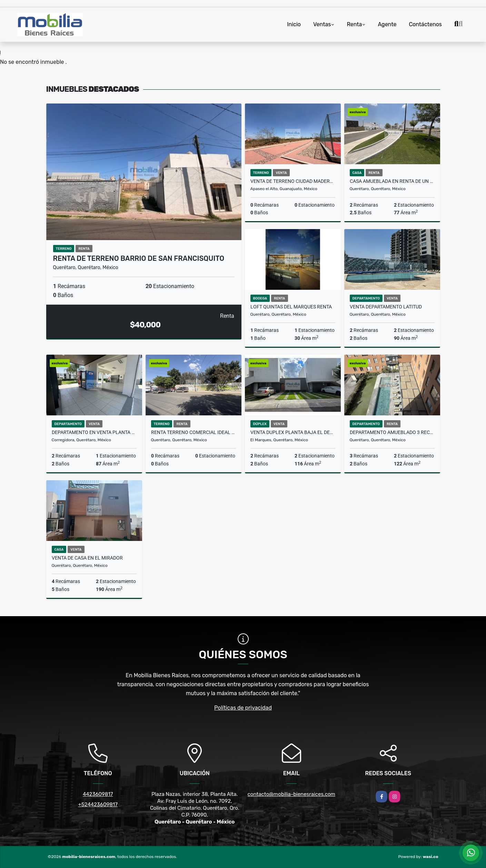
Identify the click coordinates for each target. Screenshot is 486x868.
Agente (387, 24)
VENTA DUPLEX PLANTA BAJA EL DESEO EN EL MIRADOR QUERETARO (293, 432)
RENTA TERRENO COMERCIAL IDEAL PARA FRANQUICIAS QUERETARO (194, 432)
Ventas (322, 24)
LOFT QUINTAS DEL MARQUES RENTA (291, 307)
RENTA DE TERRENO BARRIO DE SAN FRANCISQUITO (139, 258)
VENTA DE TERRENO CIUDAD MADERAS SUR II (293, 181)
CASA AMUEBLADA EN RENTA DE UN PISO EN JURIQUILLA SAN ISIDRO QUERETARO (392, 181)
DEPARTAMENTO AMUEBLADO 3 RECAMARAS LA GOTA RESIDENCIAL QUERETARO (392, 432)
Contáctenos (425, 24)
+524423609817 (98, 805)
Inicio (294, 24)
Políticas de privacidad (243, 708)
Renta (354, 24)
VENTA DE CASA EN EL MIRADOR (87, 558)
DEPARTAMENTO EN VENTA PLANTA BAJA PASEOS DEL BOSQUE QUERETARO (94, 432)
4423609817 (98, 794)
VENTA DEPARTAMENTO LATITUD (386, 307)
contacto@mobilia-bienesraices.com (291, 794)
